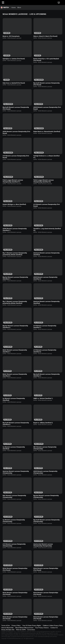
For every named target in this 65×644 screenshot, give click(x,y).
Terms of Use (6, 625)
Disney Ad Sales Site (8, 630)
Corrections (31, 630)
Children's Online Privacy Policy (53, 625)
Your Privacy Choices (42, 628)
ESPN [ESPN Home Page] (12, 2)
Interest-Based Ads (7, 628)
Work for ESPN (21, 630)
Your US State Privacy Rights (32, 625)
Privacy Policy (16, 625)
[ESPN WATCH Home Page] (5, 7)
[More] (35, 7)
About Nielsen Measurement (24, 628)
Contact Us (54, 628)
